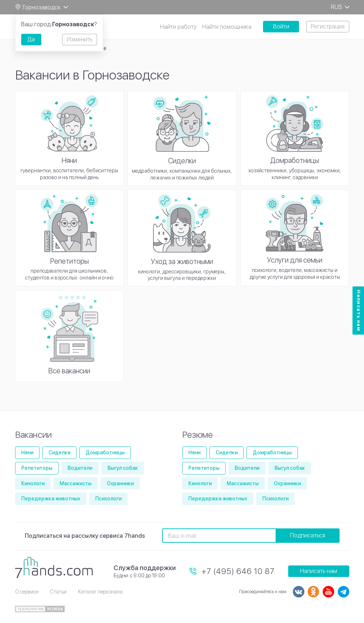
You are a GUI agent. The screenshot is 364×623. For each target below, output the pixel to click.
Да (31, 39)
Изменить (80, 39)
